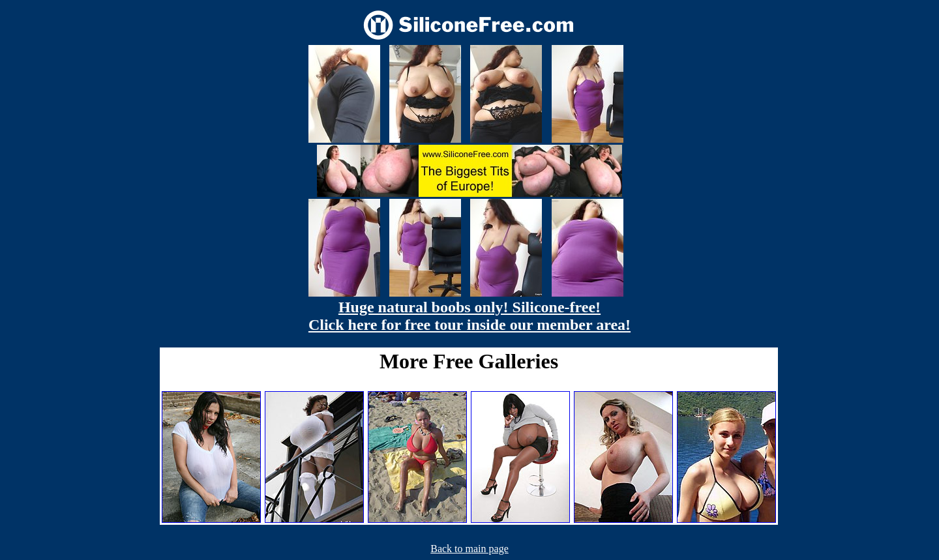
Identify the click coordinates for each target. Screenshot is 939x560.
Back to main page (469, 549)
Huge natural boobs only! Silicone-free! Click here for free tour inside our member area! (469, 316)
